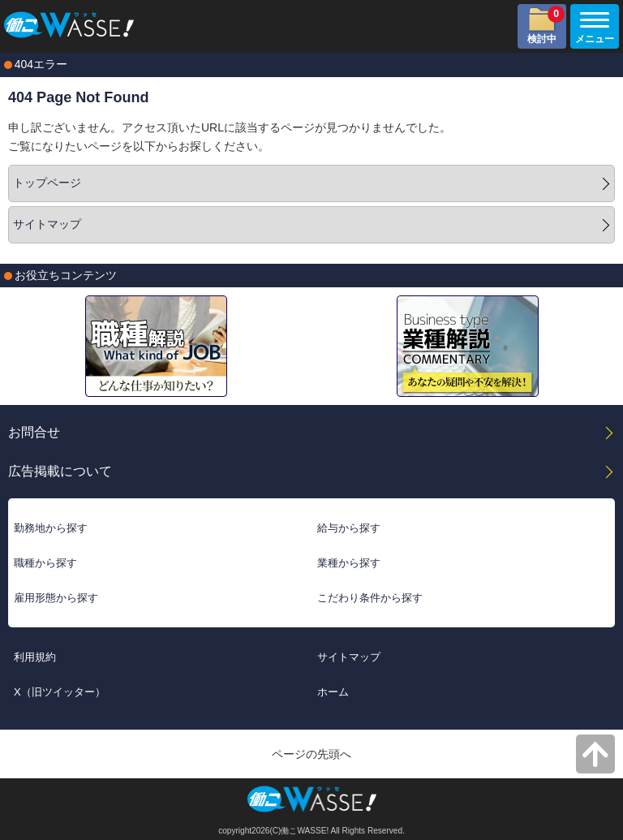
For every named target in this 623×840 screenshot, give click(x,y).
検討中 (546, 25)
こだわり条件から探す (370, 598)
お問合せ (34, 432)
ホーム (333, 692)
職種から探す (45, 563)
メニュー (592, 28)
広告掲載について (60, 471)
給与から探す (349, 528)
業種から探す (349, 563)
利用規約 (35, 657)
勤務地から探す (51, 528)
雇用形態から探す (56, 598)
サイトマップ (47, 224)
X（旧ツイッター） (60, 692)
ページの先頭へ (311, 754)
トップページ (47, 183)
